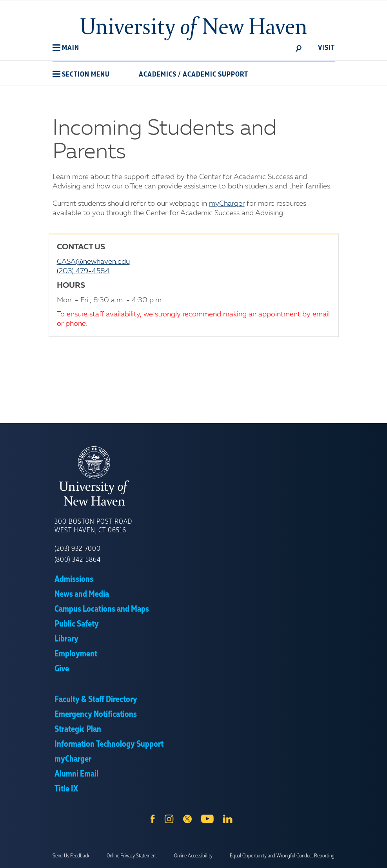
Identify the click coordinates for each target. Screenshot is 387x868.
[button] (66, 48)
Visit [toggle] (326, 48)
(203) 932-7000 (78, 549)
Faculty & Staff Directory (96, 700)
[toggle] (299, 48)
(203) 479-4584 (83, 271)
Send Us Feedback (71, 856)
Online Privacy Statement (132, 856)
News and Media (82, 594)
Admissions (74, 579)
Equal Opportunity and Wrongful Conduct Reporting (282, 856)
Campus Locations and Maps (102, 609)
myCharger (227, 204)
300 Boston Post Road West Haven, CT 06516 (93, 526)
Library (66, 639)
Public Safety (77, 624)
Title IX (66, 789)
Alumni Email (76, 774)
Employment (76, 654)
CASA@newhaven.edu (93, 262)
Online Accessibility (193, 856)
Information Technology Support (109, 744)
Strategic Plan (78, 729)
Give (62, 669)
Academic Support (215, 75)
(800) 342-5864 (78, 560)
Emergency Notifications (96, 715)
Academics (158, 75)
